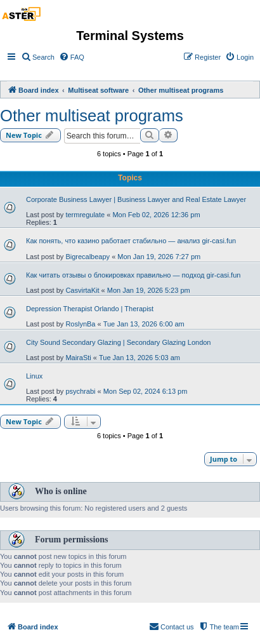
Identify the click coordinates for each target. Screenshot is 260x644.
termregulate (85, 215)
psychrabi (80, 391)
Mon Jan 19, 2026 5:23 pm (149, 290)
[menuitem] (38, 57)
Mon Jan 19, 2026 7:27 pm (159, 257)
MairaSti (78, 358)
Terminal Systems (130, 36)
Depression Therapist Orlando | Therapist (90, 309)
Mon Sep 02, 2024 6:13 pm (146, 391)
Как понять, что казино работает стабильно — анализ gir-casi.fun (131, 241)
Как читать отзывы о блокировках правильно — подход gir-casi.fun (133, 275)
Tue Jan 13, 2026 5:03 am (140, 358)
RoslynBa (80, 324)
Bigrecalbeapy (88, 257)
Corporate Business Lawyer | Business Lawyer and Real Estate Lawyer (136, 199)
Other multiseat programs (92, 116)
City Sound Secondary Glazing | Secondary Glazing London (118, 342)
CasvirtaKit (82, 290)
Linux (34, 376)
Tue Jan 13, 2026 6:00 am (144, 324)
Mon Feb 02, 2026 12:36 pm (156, 215)
